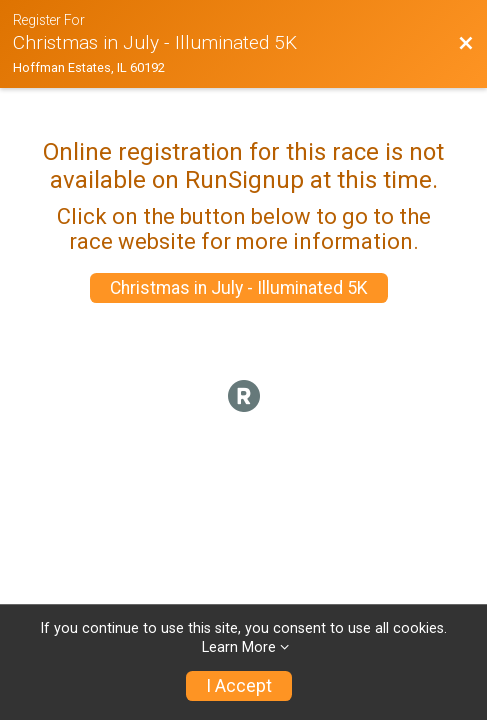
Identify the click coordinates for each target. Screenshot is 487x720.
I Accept (239, 686)
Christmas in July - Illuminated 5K (239, 288)
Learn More (239, 647)
